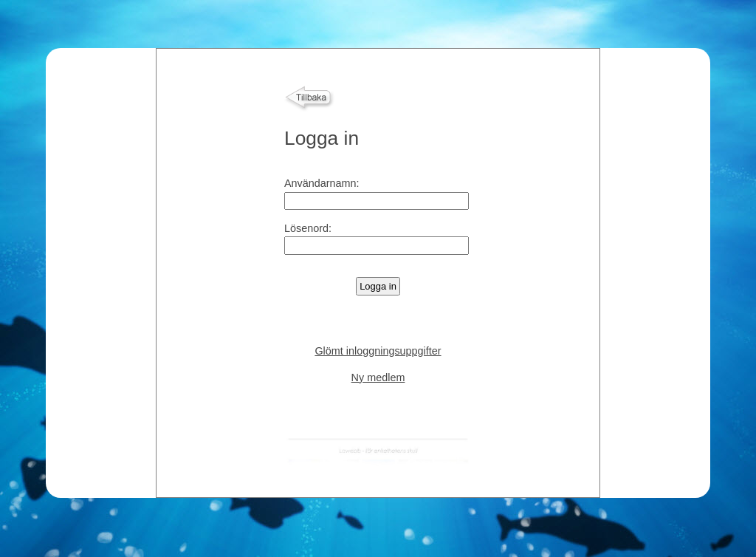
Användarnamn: (322, 183)
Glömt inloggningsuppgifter (378, 351)
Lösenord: (308, 228)
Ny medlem (378, 377)
